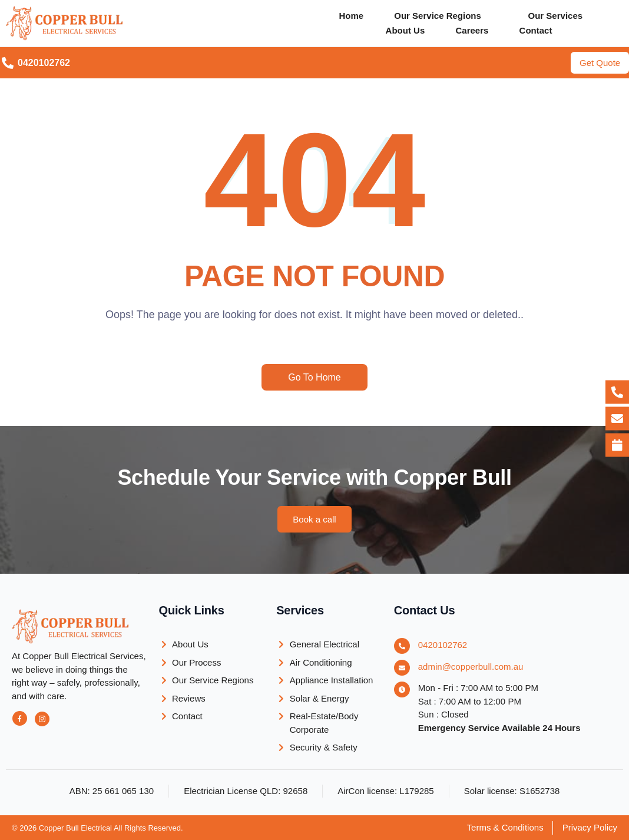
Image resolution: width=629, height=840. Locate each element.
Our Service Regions (438, 16)
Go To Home (314, 377)
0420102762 (443, 645)
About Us (403, 30)
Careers (472, 30)
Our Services (557, 16)
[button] (446, 16)
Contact (538, 30)
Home (349, 16)
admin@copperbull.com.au (471, 667)
